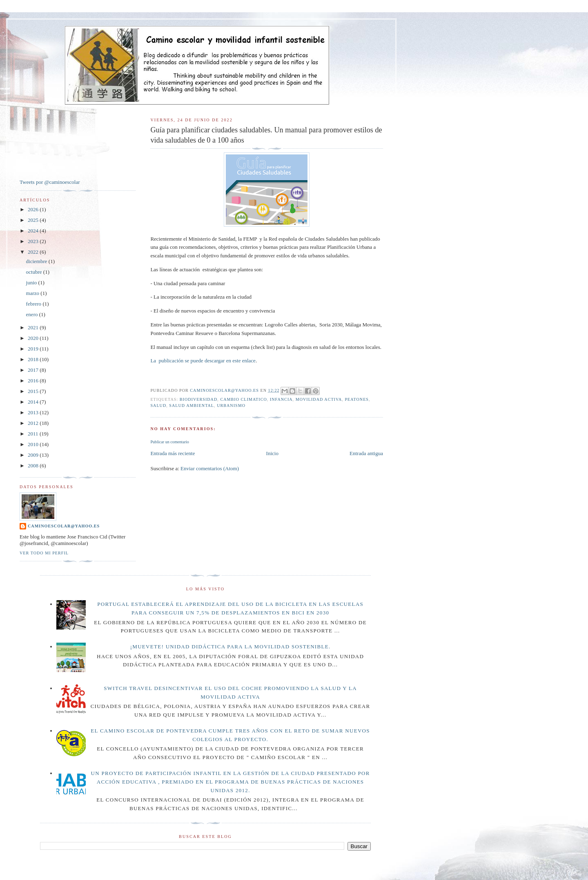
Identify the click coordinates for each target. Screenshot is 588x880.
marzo (33, 293)
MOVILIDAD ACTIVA (319, 399)
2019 (34, 349)
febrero (35, 304)
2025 (34, 220)
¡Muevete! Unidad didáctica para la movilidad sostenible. (231, 647)
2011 (34, 434)
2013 (34, 412)
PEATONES (357, 399)
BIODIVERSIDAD (199, 399)
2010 (34, 444)
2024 (34, 231)
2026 (34, 209)
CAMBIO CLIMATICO (243, 399)
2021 (34, 327)
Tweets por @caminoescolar (50, 182)
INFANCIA (281, 399)
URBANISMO (231, 405)
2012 (34, 423)
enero (33, 314)
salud (158, 405)
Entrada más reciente (173, 453)
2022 (34, 252)
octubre (35, 272)
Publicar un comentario (169, 442)
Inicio (272, 453)
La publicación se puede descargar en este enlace (203, 361)
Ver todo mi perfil (44, 553)
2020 (34, 338)
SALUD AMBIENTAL (192, 405)
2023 (34, 241)
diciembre (37, 261)
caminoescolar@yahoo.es (64, 526)
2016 (34, 381)
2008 (34, 466)
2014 (34, 402)
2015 (34, 391)
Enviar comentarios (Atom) (210, 468)
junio (32, 283)
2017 (34, 370)
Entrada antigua (366, 453)
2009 (34, 455)
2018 (34, 359)
